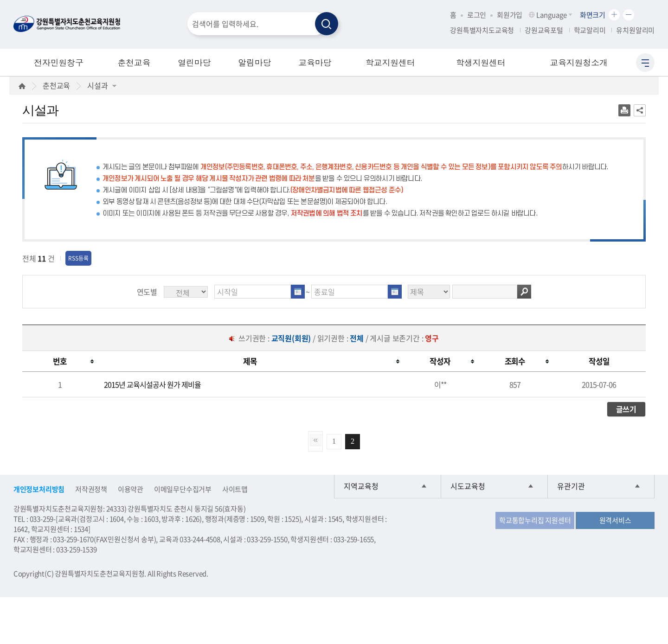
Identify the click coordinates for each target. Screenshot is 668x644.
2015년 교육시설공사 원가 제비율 (152, 384)
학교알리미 (590, 30)
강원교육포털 (544, 30)
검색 (524, 292)
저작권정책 (91, 489)
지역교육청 (361, 486)
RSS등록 (78, 258)
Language (551, 15)
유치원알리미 (635, 30)
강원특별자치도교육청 (482, 30)
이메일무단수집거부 (183, 489)
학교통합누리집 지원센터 (535, 520)
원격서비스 (615, 520)
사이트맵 (235, 489)
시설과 (102, 85)
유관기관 (571, 486)
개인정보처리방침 (39, 489)
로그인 (477, 15)
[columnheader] (60, 361)
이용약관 (131, 489)
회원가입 (510, 15)
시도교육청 (468, 486)
